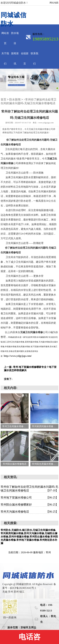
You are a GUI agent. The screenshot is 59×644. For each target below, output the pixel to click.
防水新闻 (15, 100)
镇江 (22, 592)
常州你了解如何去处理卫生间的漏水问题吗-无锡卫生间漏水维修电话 (30, 489)
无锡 (5, 592)
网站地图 (54, 3)
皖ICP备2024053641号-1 (23, 588)
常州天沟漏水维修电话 (30, 512)
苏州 (17, 592)
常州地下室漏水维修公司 (30, 498)
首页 (3, 100)
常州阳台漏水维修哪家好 (30, 505)
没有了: (8, 379)
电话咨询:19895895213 (29, 638)
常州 (11, 592)
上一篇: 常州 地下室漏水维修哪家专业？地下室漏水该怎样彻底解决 (30, 369)
